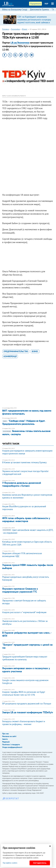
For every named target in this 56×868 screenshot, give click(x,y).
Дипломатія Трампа (39, 9)
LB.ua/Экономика (20, 43)
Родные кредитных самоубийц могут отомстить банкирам (25, 578)
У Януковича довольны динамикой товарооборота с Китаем (22, 484)
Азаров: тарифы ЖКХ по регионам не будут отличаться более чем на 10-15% (24, 693)
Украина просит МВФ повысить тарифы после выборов (28, 566)
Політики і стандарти (11, 744)
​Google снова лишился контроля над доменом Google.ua (25, 682)
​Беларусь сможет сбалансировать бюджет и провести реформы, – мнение (24, 723)
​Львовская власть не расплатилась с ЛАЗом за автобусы (25, 622)
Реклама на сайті (9, 736)
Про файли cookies (10, 863)
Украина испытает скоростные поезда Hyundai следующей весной (25, 473)
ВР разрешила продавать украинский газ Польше (27, 704)
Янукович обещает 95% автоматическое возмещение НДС (22, 555)
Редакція (6, 742)
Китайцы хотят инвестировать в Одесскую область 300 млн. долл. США (27, 543)
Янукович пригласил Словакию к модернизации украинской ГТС (20, 590)
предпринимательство (16, 351)
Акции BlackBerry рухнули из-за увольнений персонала (24, 508)
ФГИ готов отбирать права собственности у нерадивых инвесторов (26, 520)
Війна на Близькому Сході (15, 9)
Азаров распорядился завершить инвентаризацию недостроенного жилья (27, 452)
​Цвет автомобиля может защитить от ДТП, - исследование (28, 531)
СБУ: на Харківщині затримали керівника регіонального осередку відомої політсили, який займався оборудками (34, 21)
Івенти (5, 739)
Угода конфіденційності (12, 747)
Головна (6, 29)
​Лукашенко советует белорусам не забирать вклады (24, 602)
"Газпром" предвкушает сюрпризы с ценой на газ (27, 646)
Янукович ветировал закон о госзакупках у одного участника (26, 670)
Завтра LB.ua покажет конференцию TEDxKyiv (28, 712)
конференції (10, 356)
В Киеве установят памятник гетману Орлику (24, 462)
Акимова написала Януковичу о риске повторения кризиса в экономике (27, 496)
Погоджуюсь (40, 863)
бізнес (35, 351)
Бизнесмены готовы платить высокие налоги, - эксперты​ (26, 433)
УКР (46, 4)
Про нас (6, 734)
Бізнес (25, 29)
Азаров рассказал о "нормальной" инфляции (24, 612)
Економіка (15, 29)
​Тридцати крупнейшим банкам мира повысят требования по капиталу (25, 658)
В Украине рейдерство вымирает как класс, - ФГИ (27, 634)
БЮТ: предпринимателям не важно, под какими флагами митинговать (27, 412)
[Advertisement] (28, 181)
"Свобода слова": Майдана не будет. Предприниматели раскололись (24, 422)
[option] (28, 20)
